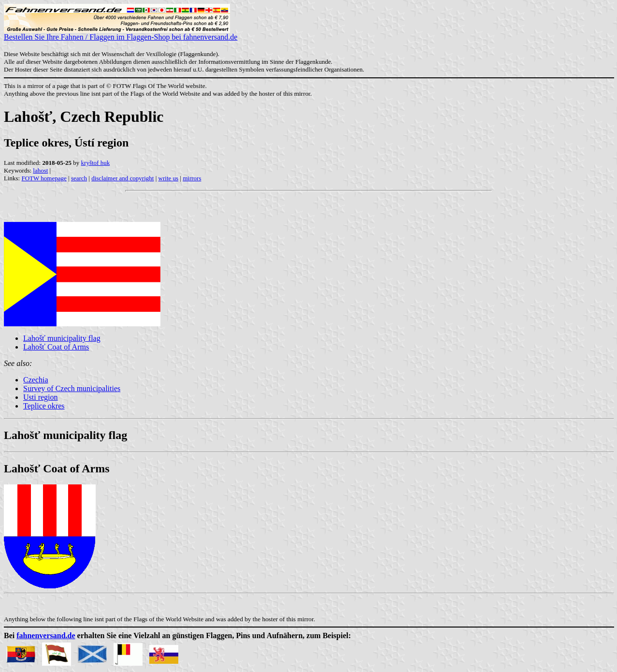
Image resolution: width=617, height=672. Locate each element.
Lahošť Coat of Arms (56, 347)
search (79, 178)
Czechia (36, 380)
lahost (40, 170)
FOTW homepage (44, 178)
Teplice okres (44, 406)
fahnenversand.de (46, 635)
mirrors (192, 178)
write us (169, 178)
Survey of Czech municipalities (72, 388)
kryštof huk (96, 163)
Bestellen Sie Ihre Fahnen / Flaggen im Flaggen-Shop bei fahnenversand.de (121, 34)
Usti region (41, 397)
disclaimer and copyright (122, 178)
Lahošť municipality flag (62, 338)
